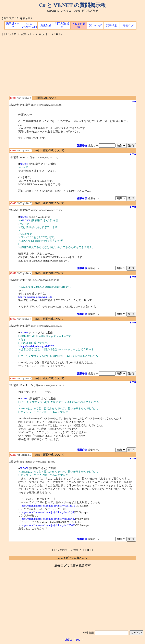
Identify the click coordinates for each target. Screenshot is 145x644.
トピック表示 (79, 25)
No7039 (24, 217)
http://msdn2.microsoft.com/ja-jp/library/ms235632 (48, 519)
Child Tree (72, 640)
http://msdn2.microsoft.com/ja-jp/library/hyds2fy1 (48, 512)
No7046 (24, 333)
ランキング (95, 25)
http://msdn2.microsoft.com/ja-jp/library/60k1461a (48, 506)
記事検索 (112, 25)
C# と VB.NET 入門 (29, 25)
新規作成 (46, 25)
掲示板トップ (13, 25)
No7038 (24, 164)
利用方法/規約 (62, 25)
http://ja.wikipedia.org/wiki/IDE (35, 297)
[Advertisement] (73, 67)
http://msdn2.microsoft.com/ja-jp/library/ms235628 (48, 525)
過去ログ (128, 25)
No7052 (24, 399)
